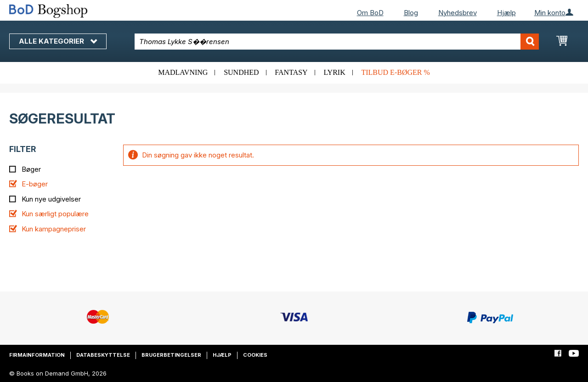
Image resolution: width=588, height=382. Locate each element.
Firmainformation (37, 355)
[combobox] (337, 42)
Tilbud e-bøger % (395, 72)
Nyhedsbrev (458, 13)
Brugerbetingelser (171, 355)
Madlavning (183, 72)
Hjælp (506, 13)
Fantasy (291, 72)
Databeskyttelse (103, 355)
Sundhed (241, 72)
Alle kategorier (58, 41)
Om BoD (370, 13)
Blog (411, 13)
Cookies (255, 355)
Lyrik (334, 72)
